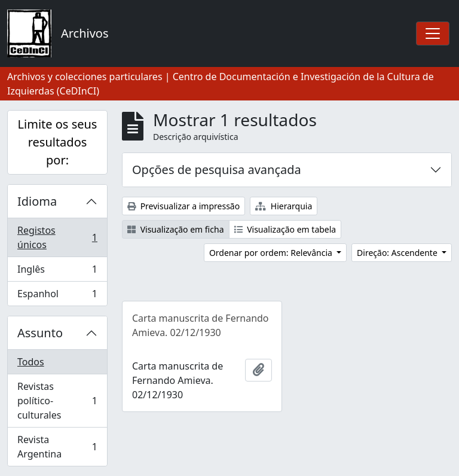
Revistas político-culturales (57, 401)
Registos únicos (57, 237)
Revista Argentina (57, 447)
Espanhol (57, 296)
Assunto (40, 333)
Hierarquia (284, 206)
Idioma (37, 201)
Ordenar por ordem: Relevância (272, 253)
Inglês (57, 272)
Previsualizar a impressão (183, 206)
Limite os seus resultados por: (58, 142)
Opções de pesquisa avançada (217, 170)
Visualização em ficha (176, 229)
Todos (31, 362)
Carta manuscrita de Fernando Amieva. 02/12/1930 (201, 325)
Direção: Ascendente (398, 253)
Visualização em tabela (285, 229)
